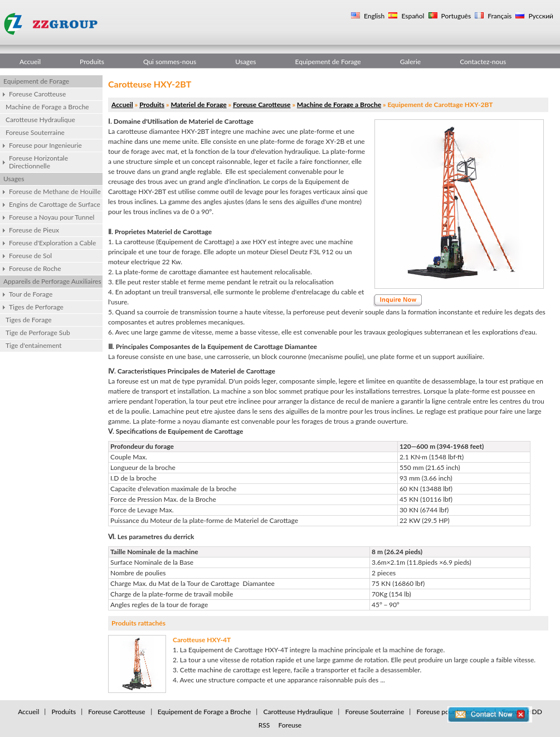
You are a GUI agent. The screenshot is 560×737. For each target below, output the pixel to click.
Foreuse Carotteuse (37, 94)
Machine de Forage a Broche (47, 107)
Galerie (410, 62)
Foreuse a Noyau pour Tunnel (52, 217)
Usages (245, 62)
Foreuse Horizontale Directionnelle (38, 162)
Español (412, 16)
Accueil (30, 62)
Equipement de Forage (328, 62)
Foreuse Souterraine (35, 132)
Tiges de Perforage (36, 307)
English (373, 16)
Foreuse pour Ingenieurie (45, 145)
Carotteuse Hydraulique (40, 120)
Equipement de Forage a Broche (204, 712)
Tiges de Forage (29, 320)
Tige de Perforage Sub (38, 333)
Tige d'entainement (34, 345)
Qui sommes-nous (170, 62)
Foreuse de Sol (30, 256)
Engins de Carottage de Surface (55, 204)
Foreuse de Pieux (34, 230)
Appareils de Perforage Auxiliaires (52, 281)
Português (456, 16)
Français (499, 16)
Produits (92, 62)
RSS (264, 725)
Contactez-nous (483, 62)
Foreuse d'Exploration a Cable (52, 243)
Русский (540, 16)
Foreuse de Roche (35, 268)
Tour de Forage (31, 294)
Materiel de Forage (198, 105)
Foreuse (290, 725)
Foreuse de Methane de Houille (55, 191)
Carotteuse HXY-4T (202, 640)
